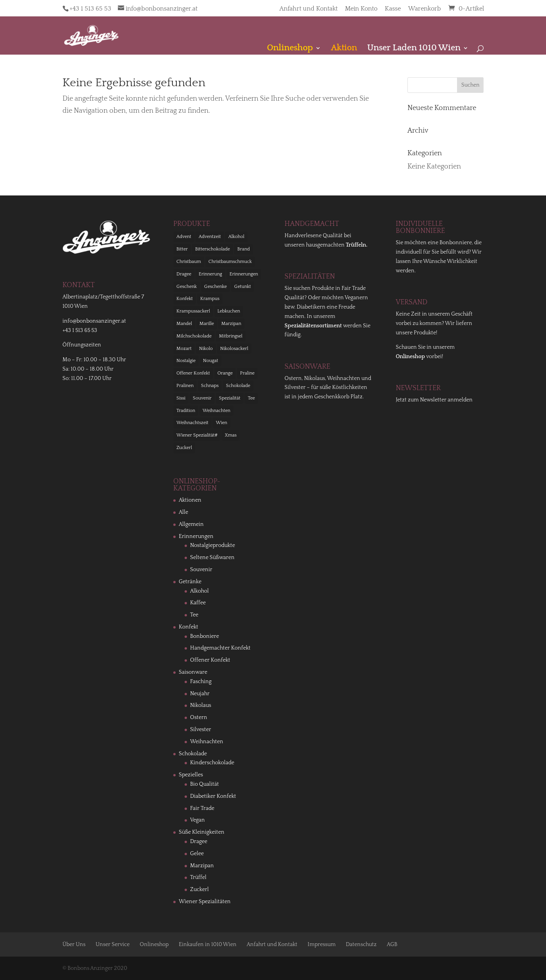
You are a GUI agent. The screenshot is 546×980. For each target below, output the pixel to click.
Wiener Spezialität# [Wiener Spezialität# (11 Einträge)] (197, 435)
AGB (392, 944)
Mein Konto (361, 9)
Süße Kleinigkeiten (202, 832)
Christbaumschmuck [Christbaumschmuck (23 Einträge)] (230, 262)
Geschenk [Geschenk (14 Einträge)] (187, 287)
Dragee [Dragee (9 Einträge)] (184, 274)
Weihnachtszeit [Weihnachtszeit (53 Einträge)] (192, 423)
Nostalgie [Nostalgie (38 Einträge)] (186, 361)
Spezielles (191, 775)
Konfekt (189, 627)
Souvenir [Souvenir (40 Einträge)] (202, 398)
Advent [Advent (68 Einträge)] (184, 237)
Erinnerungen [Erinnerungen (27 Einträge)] (244, 274)
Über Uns (74, 944)
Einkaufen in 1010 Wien (208, 944)
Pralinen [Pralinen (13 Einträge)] (185, 386)
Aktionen (190, 500)
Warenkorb (425, 9)
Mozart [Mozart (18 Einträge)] (184, 349)
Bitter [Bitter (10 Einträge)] (182, 249)
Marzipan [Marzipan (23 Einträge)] (231, 324)
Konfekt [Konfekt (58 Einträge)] (185, 299)
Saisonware (193, 672)
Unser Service (113, 944)
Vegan (197, 820)
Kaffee (198, 603)
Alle (183, 512)
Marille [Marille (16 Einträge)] (207, 324)
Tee (194, 615)
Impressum (322, 944)
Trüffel (198, 877)
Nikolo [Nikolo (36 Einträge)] (206, 349)
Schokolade (193, 754)
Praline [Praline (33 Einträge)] (247, 373)
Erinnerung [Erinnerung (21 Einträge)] (210, 274)
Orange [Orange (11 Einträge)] (225, 373)
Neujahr (200, 694)
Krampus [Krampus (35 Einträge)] (210, 299)
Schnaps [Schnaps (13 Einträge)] (210, 386)
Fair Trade (202, 808)
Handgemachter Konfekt (220, 648)
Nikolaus (201, 705)
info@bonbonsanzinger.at (94, 321)
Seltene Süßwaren (212, 557)
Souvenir (201, 570)
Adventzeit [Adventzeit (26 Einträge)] (210, 237)
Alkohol (199, 591)
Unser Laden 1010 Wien (414, 49)
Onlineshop (154, 944)
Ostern (199, 717)
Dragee (199, 842)
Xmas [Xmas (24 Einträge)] (231, 435)
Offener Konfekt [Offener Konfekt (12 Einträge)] (193, 373)
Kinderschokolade (212, 763)
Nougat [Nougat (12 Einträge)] (211, 361)
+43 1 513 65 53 (90, 9)
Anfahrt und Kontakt (309, 9)
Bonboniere (205, 636)
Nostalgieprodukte (213, 545)
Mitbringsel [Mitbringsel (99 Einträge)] (231, 336)
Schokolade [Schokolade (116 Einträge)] (238, 386)
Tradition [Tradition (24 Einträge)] (186, 411)
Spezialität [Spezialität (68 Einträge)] (230, 398)
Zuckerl (199, 889)
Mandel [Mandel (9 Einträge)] (184, 324)
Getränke (190, 582)
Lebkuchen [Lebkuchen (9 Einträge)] (229, 311)
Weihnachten (207, 742)
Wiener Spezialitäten (205, 902)
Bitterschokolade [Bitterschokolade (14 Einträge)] (213, 249)
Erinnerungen (196, 536)
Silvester (201, 730)
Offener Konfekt (210, 660)
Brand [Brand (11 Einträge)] (244, 249)
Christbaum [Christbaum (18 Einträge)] (189, 262)
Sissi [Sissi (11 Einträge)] (181, 398)
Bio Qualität (205, 784)
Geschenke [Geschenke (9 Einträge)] (215, 287)
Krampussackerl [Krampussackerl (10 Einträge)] (193, 311)
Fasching (201, 682)
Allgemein (191, 524)
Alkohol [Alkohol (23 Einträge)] (236, 237)
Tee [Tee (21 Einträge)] (251, 398)
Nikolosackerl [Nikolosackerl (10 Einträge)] (234, 349)
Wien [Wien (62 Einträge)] (221, 423)
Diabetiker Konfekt (213, 796)
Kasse (393, 9)
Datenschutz (361, 944)
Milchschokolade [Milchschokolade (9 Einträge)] (194, 336)
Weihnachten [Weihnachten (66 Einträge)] (216, 411)
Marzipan (202, 866)
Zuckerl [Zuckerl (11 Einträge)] (184, 448)
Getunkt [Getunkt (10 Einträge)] (243, 287)
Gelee (197, 854)
